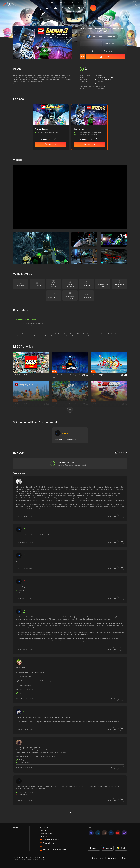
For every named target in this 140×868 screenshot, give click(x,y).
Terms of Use (44, 827)
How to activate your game (103, 79)
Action (97, 84)
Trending (53, 2)
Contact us (43, 836)
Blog (78, 2)
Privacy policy (44, 830)
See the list (98, 75)
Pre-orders (61, 2)
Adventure (103, 84)
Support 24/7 (86, 2)
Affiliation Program (46, 833)
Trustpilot (16, 827)
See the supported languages (104, 77)
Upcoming (71, 2)
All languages (121, 452)
